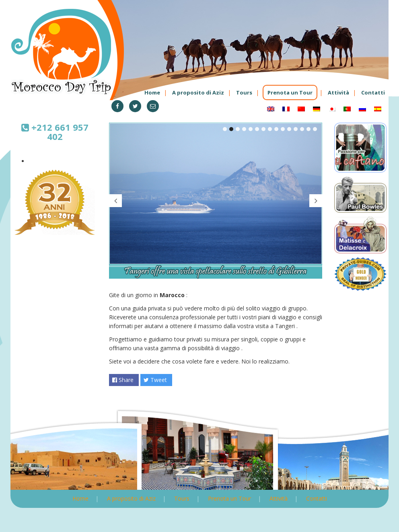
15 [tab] (315, 129)
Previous (115, 201)
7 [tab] (263, 129)
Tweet (155, 380)
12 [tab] (296, 129)
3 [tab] (238, 129)
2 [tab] (231, 129)
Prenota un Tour (290, 92)
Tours (244, 92)
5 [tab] (251, 129)
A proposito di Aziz (198, 92)
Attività (338, 92)
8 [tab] (270, 129)
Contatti (373, 92)
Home (152, 92)
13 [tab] (302, 129)
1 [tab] (225, 129)
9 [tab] (276, 129)
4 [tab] (244, 129)
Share (123, 380)
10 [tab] (283, 129)
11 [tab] (289, 129)
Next (316, 201)
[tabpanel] (216, 201)
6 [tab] (257, 129)
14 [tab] (309, 129)
